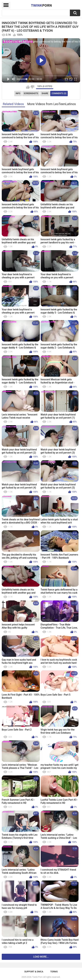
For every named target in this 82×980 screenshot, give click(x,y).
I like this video (28, 87)
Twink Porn (37, 977)
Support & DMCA (34, 972)
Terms (54, 972)
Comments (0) (59, 93)
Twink (41, 5)
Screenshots (31, 93)
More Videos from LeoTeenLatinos (52, 104)
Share (45, 93)
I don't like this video (32, 87)
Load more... (41, 957)
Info (18, 93)
